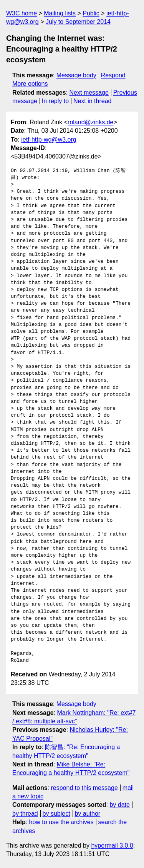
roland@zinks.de (90, 122)
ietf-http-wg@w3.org (49, 139)
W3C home (22, 13)
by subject (56, 814)
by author (87, 814)
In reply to (55, 101)
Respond (113, 75)
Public (91, 13)
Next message (89, 93)
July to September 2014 (78, 22)
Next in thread (93, 101)
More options (30, 84)
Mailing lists (60, 13)
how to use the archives (61, 822)
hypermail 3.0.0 (112, 845)
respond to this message (84, 788)
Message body (76, 75)
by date (119, 805)
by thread (25, 814)
